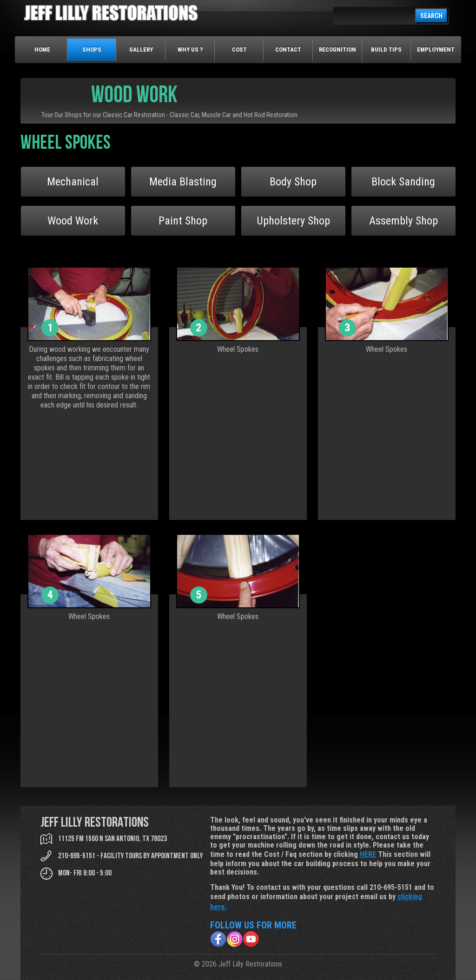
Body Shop (293, 182)
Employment (436, 49)
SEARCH (431, 16)
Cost (239, 49)
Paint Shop (183, 221)
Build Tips (386, 49)
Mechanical (73, 182)
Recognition (337, 49)
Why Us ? (190, 49)
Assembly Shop (403, 221)
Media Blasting (183, 182)
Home (42, 49)
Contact (288, 49)
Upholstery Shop (293, 221)
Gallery (141, 49)
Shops (92, 49)
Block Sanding (403, 182)
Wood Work (73, 221)
